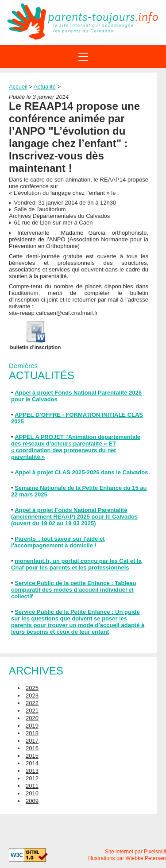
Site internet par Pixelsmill (135, 852)
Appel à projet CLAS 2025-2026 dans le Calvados (81, 472)
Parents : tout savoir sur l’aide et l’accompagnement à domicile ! (58, 542)
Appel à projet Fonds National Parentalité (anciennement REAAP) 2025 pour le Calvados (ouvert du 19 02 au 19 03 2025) (74, 517)
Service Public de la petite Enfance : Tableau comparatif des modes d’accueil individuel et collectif (73, 590)
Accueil (18, 87)
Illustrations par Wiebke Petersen (127, 858)
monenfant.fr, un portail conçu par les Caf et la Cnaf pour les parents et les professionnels (76, 564)
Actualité (45, 87)
